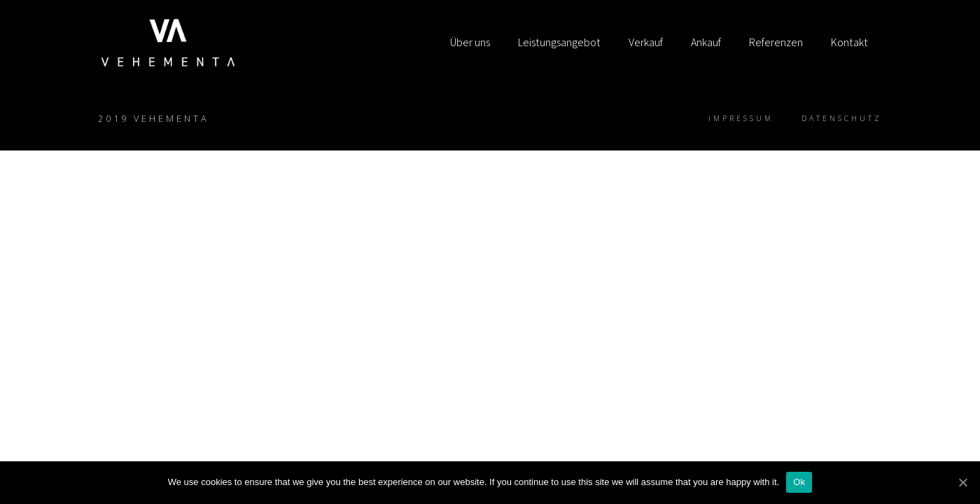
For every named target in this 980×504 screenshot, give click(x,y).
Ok (799, 482)
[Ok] (962, 482)
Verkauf (646, 42)
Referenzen (776, 42)
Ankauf (706, 42)
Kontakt (849, 42)
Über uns (470, 42)
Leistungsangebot (559, 42)
